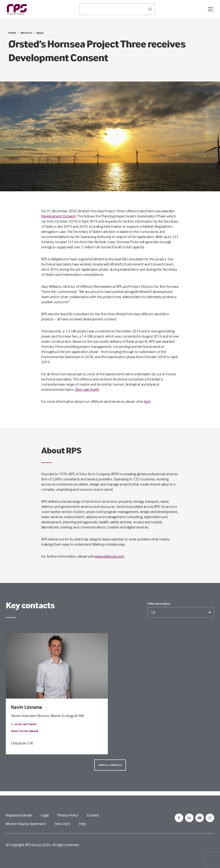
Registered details (19, 815)
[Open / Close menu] (211, 9)
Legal (45, 815)
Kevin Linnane (27, 707)
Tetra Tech (62, 824)
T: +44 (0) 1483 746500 (24, 724)
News (40, 33)
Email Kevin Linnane (25, 731)
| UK (30, 743)
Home (12, 32)
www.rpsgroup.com (109, 556)
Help (82, 824)
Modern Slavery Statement (26, 824)
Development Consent (58, 216)
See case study (87, 389)
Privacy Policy (68, 815)
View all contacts (110, 765)
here (147, 401)
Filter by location (159, 604)
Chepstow (18, 743)
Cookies (93, 815)
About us (26, 32)
